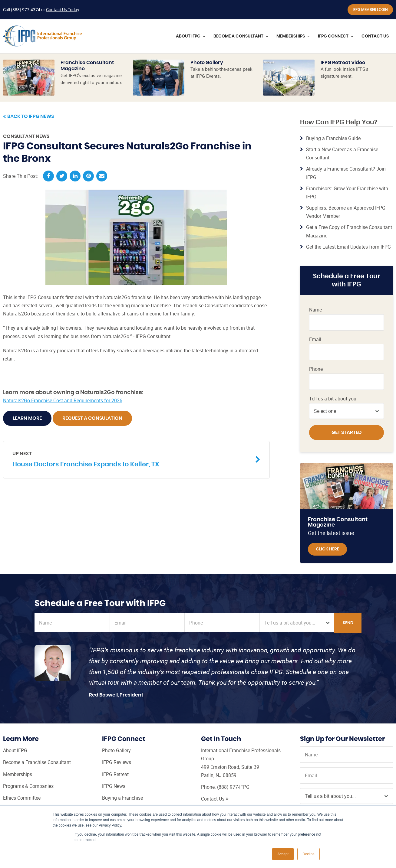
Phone (316, 369)
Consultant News (26, 136)
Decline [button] (309, 854)
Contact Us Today (63, 10)
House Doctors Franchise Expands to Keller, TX (132, 459)
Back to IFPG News (28, 116)
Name (315, 310)
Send (348, 623)
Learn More (27, 418)
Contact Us (215, 799)
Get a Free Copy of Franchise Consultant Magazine (349, 231)
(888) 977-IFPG (233, 787)
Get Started (347, 432)
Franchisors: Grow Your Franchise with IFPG (347, 193)
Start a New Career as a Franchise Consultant (342, 153)
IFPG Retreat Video (343, 63)
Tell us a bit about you (333, 399)
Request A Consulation (92, 418)
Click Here (327, 549)
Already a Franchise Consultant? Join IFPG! (346, 173)
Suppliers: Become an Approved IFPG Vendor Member (346, 212)
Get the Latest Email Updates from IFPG (348, 247)
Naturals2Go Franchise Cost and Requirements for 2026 (63, 400)
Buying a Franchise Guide (333, 138)
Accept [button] (283, 854)
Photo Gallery (207, 63)
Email (315, 339)
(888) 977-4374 (26, 10)
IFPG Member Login (370, 10)
